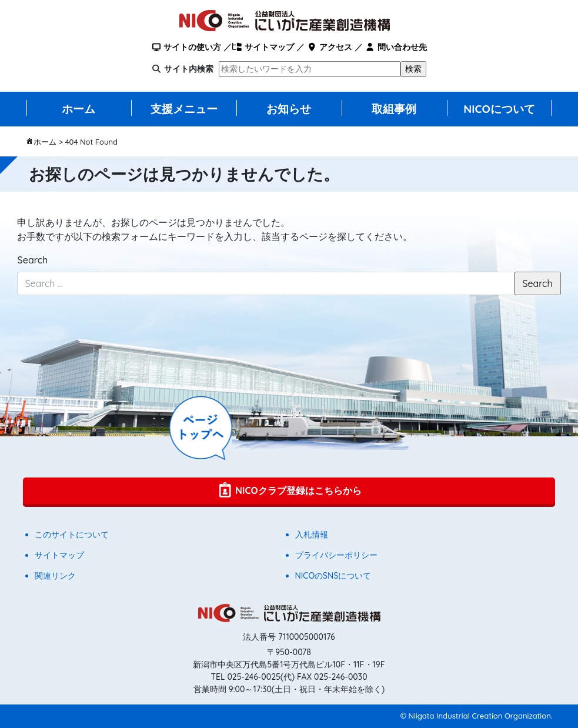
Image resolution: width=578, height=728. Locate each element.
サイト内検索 (189, 69)
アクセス (329, 47)
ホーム (78, 109)
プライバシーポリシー (336, 555)
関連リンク (55, 576)
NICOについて (499, 109)
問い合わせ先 (396, 47)
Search (32, 260)
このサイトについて (72, 535)
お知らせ (289, 109)
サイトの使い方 (186, 47)
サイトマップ (263, 47)
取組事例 (394, 109)
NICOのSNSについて (333, 576)
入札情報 (312, 535)
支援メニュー (184, 109)
